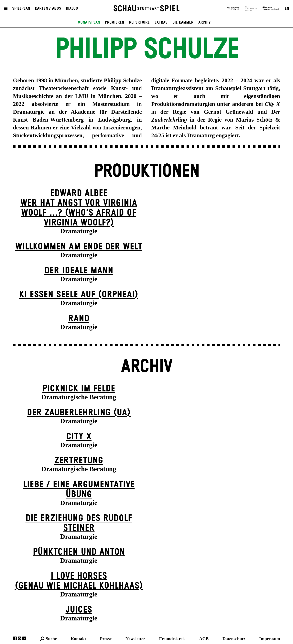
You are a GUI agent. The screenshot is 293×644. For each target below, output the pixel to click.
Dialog (72, 8)
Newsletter (135, 639)
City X (79, 437)
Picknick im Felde (79, 389)
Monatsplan (89, 22)
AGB (204, 639)
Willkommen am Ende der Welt (79, 247)
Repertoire (139, 22)
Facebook (15, 638)
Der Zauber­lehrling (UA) (79, 413)
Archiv (205, 22)
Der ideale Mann (79, 271)
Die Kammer (183, 22)
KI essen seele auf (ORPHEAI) (79, 295)
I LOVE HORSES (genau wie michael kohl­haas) (79, 581)
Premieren (114, 22)
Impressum (270, 639)
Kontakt (78, 639)
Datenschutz (234, 639)
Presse (106, 639)
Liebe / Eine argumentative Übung (79, 490)
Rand (79, 319)
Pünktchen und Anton (79, 552)
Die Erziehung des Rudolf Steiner (79, 523)
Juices (79, 610)
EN (287, 8)
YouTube (24, 638)
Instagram (20, 638)
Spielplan (21, 8)
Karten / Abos (48, 8)
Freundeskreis (172, 639)
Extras (161, 22)
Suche (51, 639)
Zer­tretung (79, 461)
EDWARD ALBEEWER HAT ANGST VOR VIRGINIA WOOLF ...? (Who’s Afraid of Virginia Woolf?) (79, 208)
